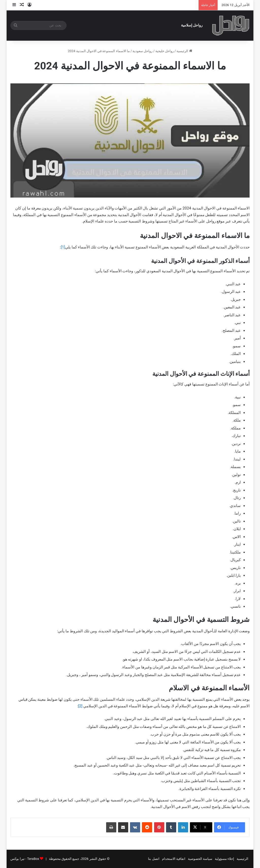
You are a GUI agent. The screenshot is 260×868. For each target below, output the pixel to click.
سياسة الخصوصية (200, 859)
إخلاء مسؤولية (224, 859)
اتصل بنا (154, 859)
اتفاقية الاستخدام (174, 859)
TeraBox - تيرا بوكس (25, 859)
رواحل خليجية (165, 51)
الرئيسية (184, 51)
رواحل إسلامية (192, 25)
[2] (81, 706)
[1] (63, 247)
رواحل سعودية (142, 51)
